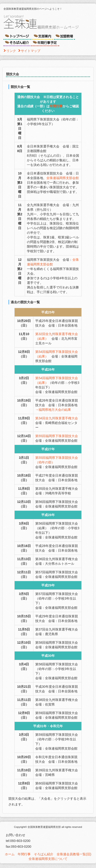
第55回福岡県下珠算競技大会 (57, 436)
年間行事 (56, 106)
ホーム (10, 854)
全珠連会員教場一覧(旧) (74, 854)
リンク (11, 51)
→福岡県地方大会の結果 (53, 410)
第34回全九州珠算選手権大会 (57, 418)
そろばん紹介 (44, 854)
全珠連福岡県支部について (48, 859)
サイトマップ (31, 51)
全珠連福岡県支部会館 (63, 178)
